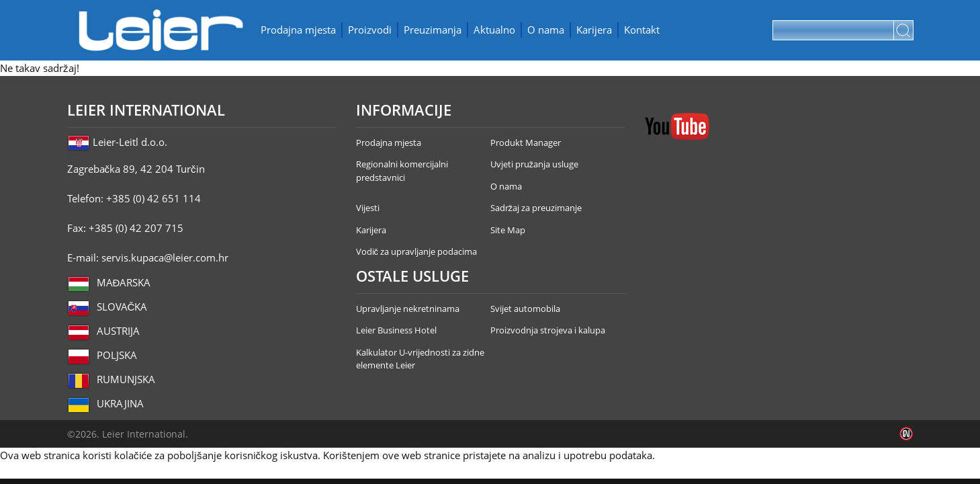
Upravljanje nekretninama (408, 309)
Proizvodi (370, 30)
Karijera (594, 30)
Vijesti (368, 208)
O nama (546, 30)
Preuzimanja (433, 30)
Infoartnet (906, 434)
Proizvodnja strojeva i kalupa (548, 330)
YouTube (677, 126)
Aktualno (494, 30)
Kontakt (642, 30)
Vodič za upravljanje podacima (417, 251)
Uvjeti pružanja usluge (535, 164)
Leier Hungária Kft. (161, 30)
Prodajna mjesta (298, 30)
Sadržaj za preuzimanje (536, 208)
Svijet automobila (525, 309)
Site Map (508, 230)
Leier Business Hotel (396, 330)
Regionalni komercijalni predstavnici (402, 171)
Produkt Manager (526, 143)
